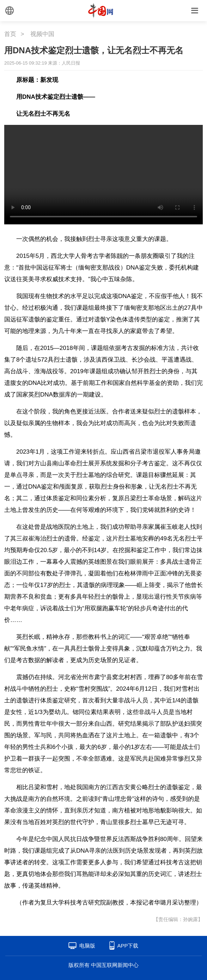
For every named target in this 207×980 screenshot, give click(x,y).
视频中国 (42, 34)
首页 (10, 34)
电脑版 (87, 946)
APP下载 (128, 946)
